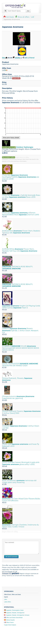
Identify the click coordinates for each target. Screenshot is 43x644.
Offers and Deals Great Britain (13, 618)
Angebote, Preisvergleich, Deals (14, 610)
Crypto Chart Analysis (10, 625)
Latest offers (7, 602)
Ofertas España (9, 620)
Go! (28, 11)
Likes (6, 599)
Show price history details (11, 138)
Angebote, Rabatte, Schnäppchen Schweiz (17, 615)
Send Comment (11, 557)
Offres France (9, 622)
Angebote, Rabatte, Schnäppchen (14, 613)
